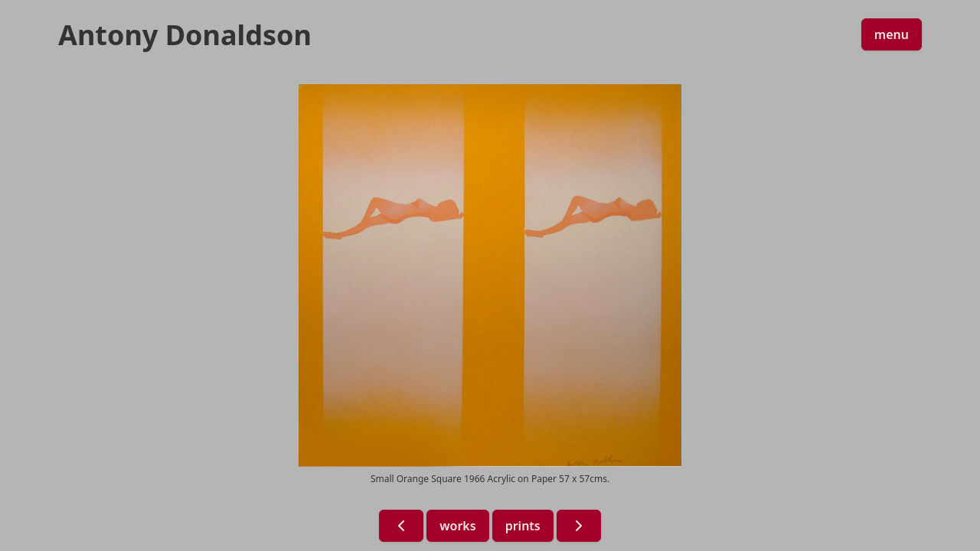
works (457, 526)
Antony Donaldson (185, 35)
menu (892, 34)
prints (523, 526)
